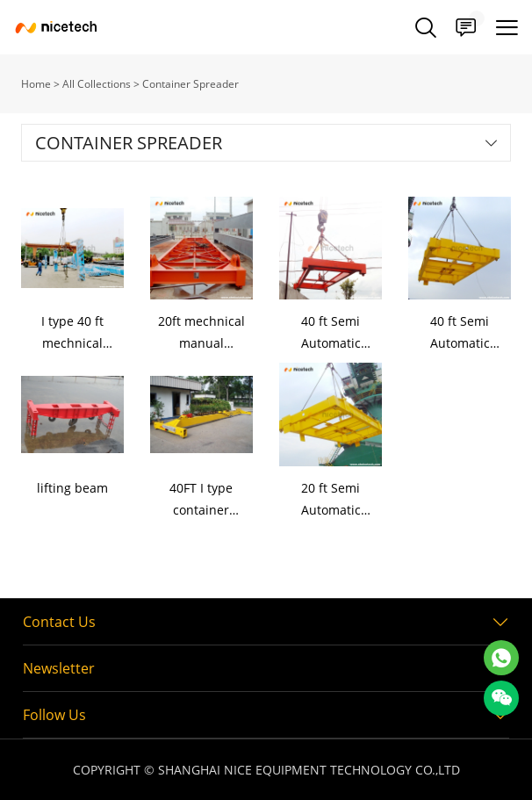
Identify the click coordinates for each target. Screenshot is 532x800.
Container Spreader (191, 84)
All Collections (97, 84)
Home (36, 84)
